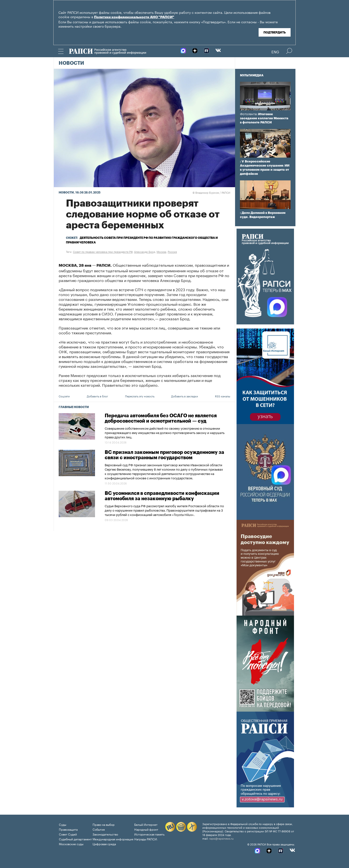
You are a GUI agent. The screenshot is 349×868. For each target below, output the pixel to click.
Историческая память (149, 834)
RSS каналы (223, 396)
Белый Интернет (146, 824)
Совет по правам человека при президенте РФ (103, 251)
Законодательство (105, 834)
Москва (161, 251)
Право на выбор (104, 824)
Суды (63, 824)
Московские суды (71, 844)
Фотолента (248, 114)
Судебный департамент (75, 839)
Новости (71, 63)
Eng (275, 51)
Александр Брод (145, 251)
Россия (172, 251)
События (99, 829)
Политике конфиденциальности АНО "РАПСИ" (134, 17)
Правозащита (68, 829)
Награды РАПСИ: (146, 839)
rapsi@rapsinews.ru (221, 838)
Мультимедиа (252, 75)
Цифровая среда (104, 844)
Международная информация (113, 839)
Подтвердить (275, 32)
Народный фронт (146, 829)
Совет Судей (68, 834)
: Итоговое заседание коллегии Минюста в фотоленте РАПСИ (264, 118)
